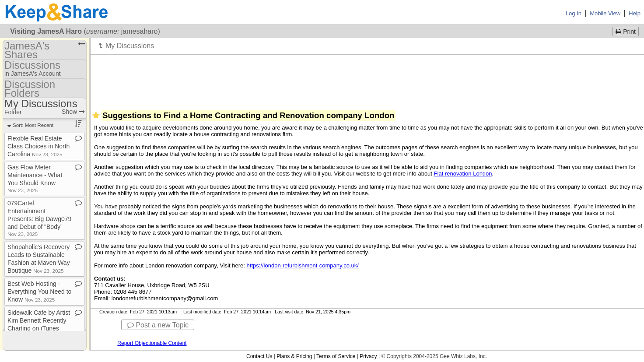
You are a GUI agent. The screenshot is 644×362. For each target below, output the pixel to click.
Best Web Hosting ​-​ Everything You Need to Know (39, 292)
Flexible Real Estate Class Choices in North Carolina (38, 146)
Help (635, 13)
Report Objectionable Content (152, 343)
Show (73, 112)
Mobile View (605, 13)
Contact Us (259, 356)
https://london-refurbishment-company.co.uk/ (303, 265)
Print (626, 32)
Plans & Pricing (294, 356)
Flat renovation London (463, 174)
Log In (574, 13)
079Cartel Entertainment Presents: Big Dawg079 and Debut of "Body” (39, 218)
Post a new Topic (158, 325)
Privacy (368, 356)
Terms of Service (336, 356)
